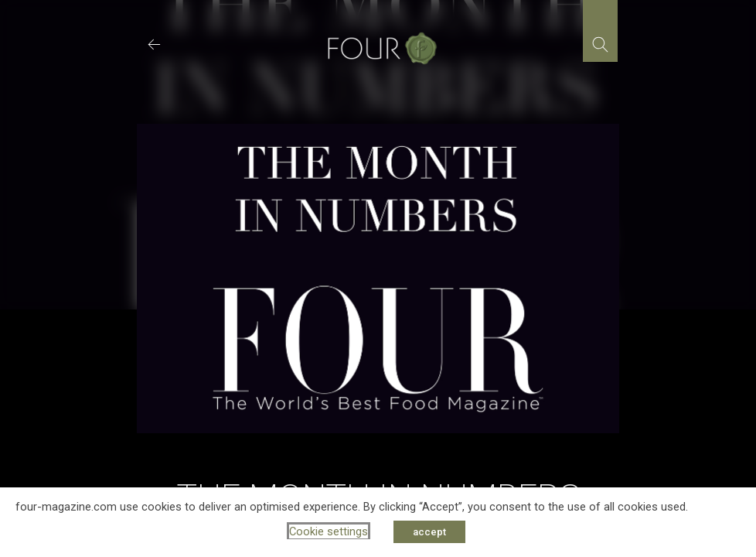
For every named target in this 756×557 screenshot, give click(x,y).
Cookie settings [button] (329, 531)
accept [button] (429, 532)
